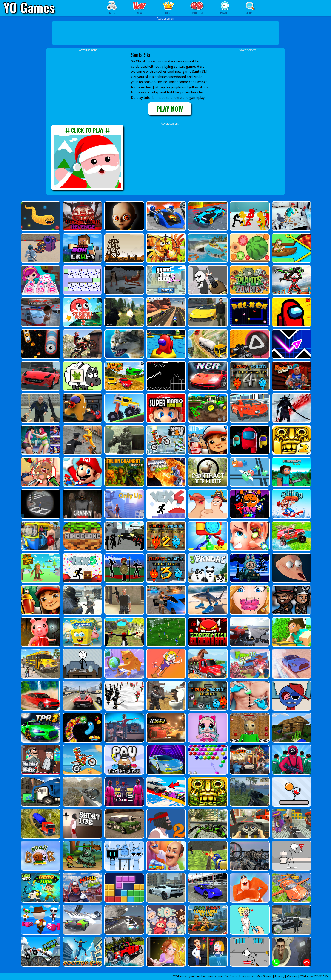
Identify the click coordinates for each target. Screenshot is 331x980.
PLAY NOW (170, 109)
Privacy (280, 976)
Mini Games (264, 976)
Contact (292, 976)
